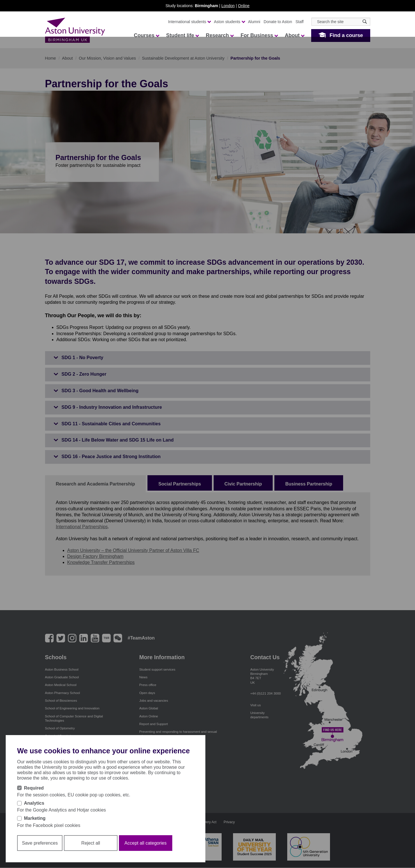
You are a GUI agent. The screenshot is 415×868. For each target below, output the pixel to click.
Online (244, 6)
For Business (259, 35)
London (228, 6)
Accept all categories (145, 843)
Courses (146, 35)
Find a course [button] (346, 35)
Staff (300, 22)
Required (34, 788)
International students (189, 22)
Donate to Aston (278, 22)
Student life (182, 35)
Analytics (34, 803)
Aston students (229, 22)
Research (219, 35)
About (294, 35)
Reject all (91, 843)
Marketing (35, 818)
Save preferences (40, 843)
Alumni (254, 22)
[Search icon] (365, 22)
